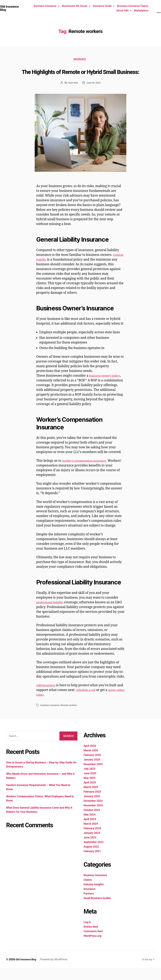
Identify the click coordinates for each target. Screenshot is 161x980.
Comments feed (93, 943)
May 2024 (90, 827)
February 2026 (92, 767)
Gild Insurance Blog (11, 8)
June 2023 (90, 849)
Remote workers (70, 717)
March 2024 (91, 836)
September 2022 (94, 854)
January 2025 (92, 808)
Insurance (80, 60)
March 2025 (91, 799)
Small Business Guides (97, 910)
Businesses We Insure (75, 6)
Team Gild (72, 95)
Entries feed (91, 939)
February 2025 (92, 804)
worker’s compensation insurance (88, 473)
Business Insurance (45, 6)
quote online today (53, 707)
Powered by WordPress (56, 971)
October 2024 (92, 822)
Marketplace (141, 10)
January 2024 (92, 845)
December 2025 (93, 776)
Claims (88, 892)
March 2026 (91, 762)
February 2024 (92, 840)
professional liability (52, 614)
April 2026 (90, 758)
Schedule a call (94, 702)
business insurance (51, 717)
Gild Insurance (47, 697)
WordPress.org (92, 948)
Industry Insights (94, 896)
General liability (48, 272)
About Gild (122, 10)
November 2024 (93, 817)
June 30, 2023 (94, 95)
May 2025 (90, 790)
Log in (87, 934)
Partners (89, 906)
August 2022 (91, 859)
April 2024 (90, 831)
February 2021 (92, 863)
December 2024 (93, 813)
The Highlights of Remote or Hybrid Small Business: (81, 77)
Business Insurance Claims (133, 6)
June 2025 (90, 785)
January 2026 (92, 772)
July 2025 (89, 781)
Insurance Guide (102, 6)
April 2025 (90, 794)
